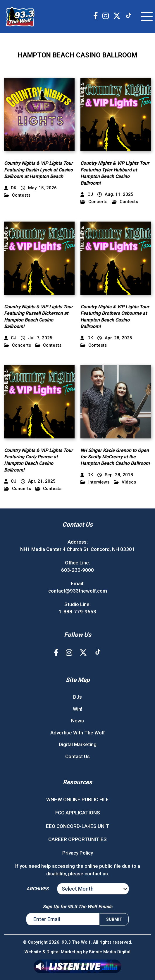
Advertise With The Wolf (78, 733)
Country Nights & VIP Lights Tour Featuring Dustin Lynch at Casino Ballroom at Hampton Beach (38, 170)
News (77, 721)
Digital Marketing (78, 744)
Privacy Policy (78, 853)
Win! (77, 709)
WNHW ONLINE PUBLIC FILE (77, 799)
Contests (17, 195)
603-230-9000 (77, 570)
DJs (77, 697)
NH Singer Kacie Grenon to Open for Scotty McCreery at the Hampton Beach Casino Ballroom (115, 457)
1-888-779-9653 (77, 612)
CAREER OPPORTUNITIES (77, 839)
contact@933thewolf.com (78, 591)
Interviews (95, 482)
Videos (125, 482)
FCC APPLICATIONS (78, 813)
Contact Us (77, 756)
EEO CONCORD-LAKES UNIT (77, 826)
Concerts (94, 202)
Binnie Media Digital (110, 952)
